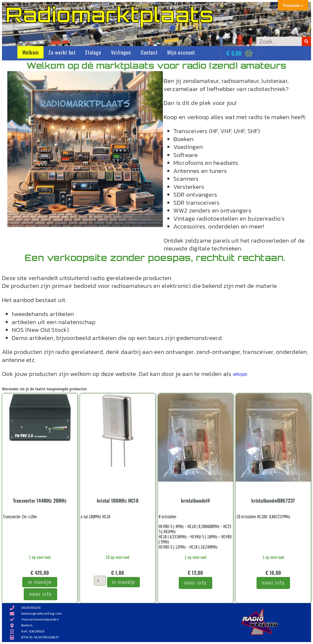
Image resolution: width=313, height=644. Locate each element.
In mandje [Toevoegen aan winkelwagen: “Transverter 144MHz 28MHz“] (40, 582)
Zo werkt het (62, 52)
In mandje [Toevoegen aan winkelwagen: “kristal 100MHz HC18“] (124, 582)
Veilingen (121, 52)
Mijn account (181, 52)
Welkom (31, 52)
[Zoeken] (306, 41)
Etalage (93, 52)
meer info (40, 594)
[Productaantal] (100, 581)
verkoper (240, 374)
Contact (149, 52)
